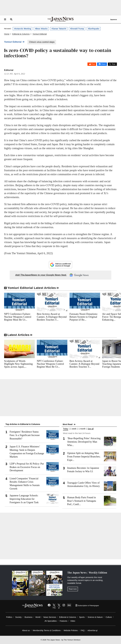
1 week (73, 429)
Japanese (113, 19)
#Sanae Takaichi (59, 29)
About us (26, 630)
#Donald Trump (77, 29)
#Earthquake (94, 29)
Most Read (68, 424)
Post (93, 64)
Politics (9, 617)
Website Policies (71, 630)
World (38, 617)
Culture (109, 617)
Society (18, 617)
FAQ (83, 630)
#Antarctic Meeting (23, 29)
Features (64, 621)
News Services (50, 617)
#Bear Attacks (41, 29)
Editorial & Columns (68, 617)
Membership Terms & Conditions (47, 630)
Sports (82, 617)
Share (103, 64)
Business (29, 617)
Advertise (92, 630)
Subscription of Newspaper (87, 606)
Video (73, 621)
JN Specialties (51, 621)
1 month (82, 429)
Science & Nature (95, 617)
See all (91, 429)
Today (65, 429)
